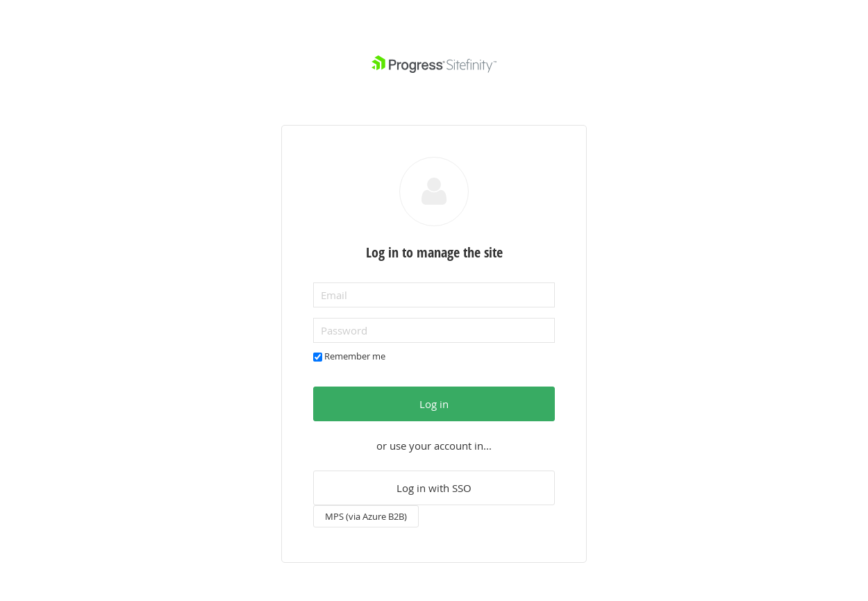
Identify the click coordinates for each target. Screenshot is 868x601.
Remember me (355, 356)
